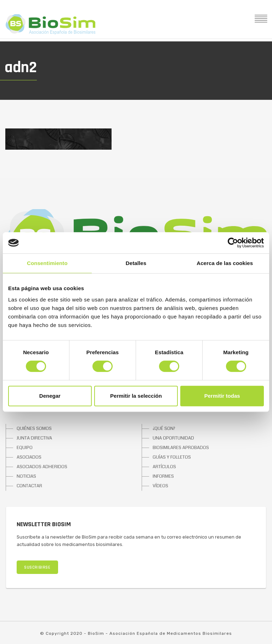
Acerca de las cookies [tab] (225, 263)
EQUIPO (25, 448)
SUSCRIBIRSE (37, 567)
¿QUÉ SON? (164, 429)
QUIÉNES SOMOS (34, 429)
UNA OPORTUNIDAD (173, 438)
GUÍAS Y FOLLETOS (172, 457)
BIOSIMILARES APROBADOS (181, 448)
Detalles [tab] (136, 263)
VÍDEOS (160, 486)
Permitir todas (222, 396)
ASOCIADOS (29, 457)
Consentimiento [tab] (47, 263)
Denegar (50, 396)
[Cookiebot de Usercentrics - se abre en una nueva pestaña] (233, 243)
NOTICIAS (26, 476)
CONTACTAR (29, 486)
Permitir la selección (136, 396)
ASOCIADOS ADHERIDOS (42, 467)
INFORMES (163, 476)
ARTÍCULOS (164, 467)
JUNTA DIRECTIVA (34, 438)
